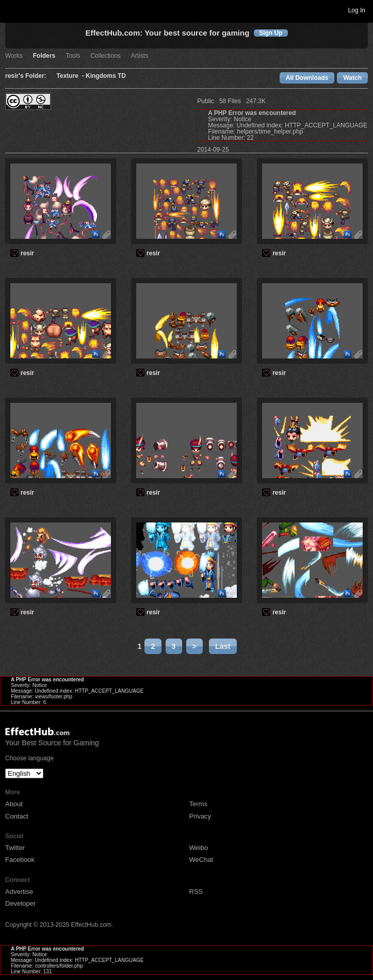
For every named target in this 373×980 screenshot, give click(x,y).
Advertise (19, 892)
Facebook (20, 860)
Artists (140, 56)
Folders (44, 56)
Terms (198, 804)
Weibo (199, 848)
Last (223, 646)
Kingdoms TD (106, 76)
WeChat (201, 860)
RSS (196, 892)
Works (14, 56)
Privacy (200, 816)
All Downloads (307, 78)
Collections (106, 56)
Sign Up (271, 33)
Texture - (71, 76)
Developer (20, 903)
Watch (352, 78)
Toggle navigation (12, 10)
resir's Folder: (26, 76)
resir (27, 253)
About (14, 804)
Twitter (15, 848)
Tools (73, 56)
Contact (17, 816)
